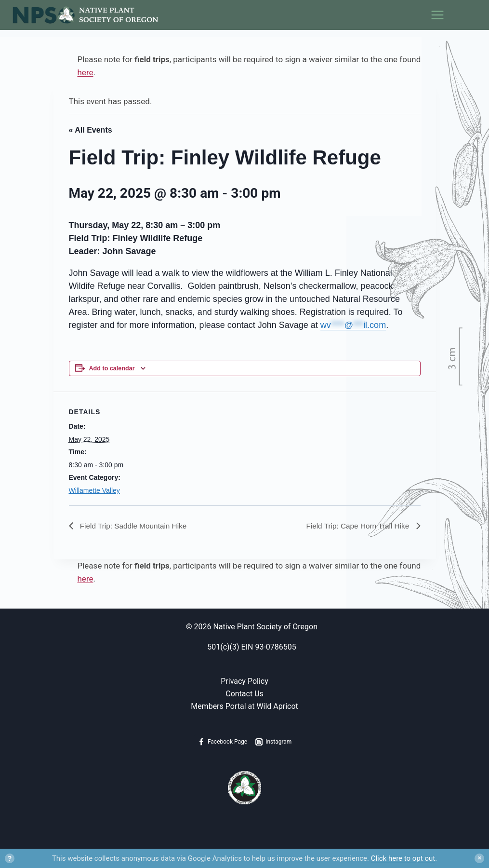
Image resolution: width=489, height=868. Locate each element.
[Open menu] (460, 15)
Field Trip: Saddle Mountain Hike (135, 526)
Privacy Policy (244, 682)
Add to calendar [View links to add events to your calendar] (112, 368)
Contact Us (244, 694)
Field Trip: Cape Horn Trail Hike (357, 526)
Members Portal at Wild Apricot (244, 706)
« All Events (91, 130)
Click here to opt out (403, 858)
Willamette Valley (94, 490)
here (86, 72)
